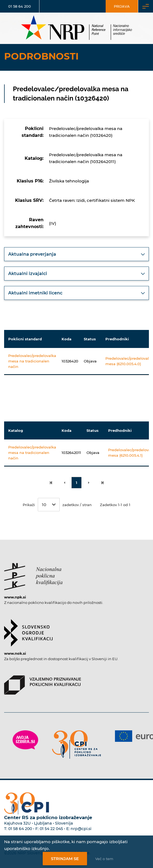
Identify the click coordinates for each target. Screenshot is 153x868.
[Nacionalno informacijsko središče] (77, 28)
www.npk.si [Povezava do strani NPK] (15, 597)
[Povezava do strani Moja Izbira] (25, 740)
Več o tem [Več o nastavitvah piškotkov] (104, 859)
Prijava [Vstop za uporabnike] (122, 6)
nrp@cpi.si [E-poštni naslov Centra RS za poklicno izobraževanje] (81, 829)
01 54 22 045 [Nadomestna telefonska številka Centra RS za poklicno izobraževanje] (51, 829)
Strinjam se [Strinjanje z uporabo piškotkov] (65, 859)
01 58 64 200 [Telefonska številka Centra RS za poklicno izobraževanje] (20, 829)
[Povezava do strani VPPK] (43, 682)
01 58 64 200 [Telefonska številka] (20, 6)
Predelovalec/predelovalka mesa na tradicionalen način (32, 361)
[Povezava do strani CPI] (77, 745)
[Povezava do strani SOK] (28, 630)
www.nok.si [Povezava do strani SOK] (15, 653)
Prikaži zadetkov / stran (57, 505)
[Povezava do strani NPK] (33, 574)
